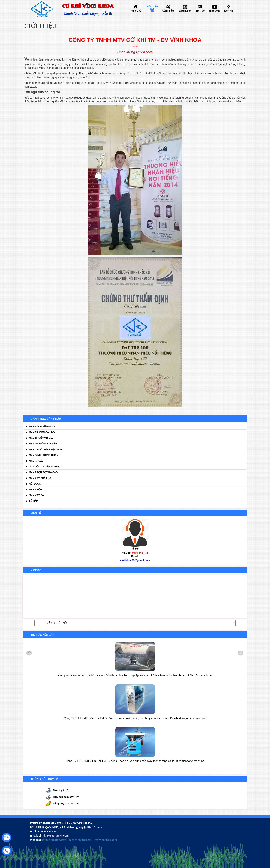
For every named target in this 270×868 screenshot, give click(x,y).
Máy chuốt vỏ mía (41, 438)
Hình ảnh (214, 11)
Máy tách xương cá (42, 426)
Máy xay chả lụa (40, 478)
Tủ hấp (33, 501)
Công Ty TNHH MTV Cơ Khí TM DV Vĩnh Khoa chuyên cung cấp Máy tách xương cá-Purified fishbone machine (135, 761)
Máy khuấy (36, 461)
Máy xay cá (36, 495)
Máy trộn (35, 490)
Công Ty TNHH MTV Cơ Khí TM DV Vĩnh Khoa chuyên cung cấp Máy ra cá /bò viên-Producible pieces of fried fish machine (135, 675)
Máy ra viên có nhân (43, 444)
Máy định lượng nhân (44, 455)
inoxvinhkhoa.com (105, 840)
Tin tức (200, 11)
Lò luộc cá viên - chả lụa (46, 467)
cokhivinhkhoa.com (54, 840)
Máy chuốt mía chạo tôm (46, 449)
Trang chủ (135, 11)
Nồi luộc (35, 484)
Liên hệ (228, 11)
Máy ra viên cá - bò (42, 432)
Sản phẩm (168, 11)
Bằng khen (185, 11)
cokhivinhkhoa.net (80, 840)
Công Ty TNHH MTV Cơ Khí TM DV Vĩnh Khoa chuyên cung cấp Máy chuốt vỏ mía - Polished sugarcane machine (135, 718)
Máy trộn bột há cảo (43, 472)
